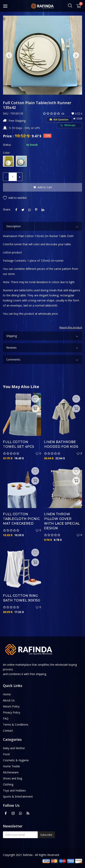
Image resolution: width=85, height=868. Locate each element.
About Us (9, 700)
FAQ (6, 718)
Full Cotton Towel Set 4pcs (19, 444)
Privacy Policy (12, 712)
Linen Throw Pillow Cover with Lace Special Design (62, 521)
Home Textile (11, 766)
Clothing (8, 784)
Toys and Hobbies (14, 790)
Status (7, 145)
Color (6, 153)
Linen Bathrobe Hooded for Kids (61, 444)
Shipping (42, 336)
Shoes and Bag (13, 778)
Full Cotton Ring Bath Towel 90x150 (22, 598)
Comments (42, 360)
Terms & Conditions (16, 725)
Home (7, 694)
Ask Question (59, 119)
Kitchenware (11, 772)
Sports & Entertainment (18, 796)
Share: (7, 209)
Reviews (42, 348)
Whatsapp (69, 125)
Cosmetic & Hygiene (16, 760)
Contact (8, 731)
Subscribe (46, 835)
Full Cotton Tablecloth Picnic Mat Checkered (21, 519)
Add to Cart (43, 187)
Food (6, 754)
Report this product (71, 327)
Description (42, 227)
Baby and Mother (14, 748)
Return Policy (11, 706)
